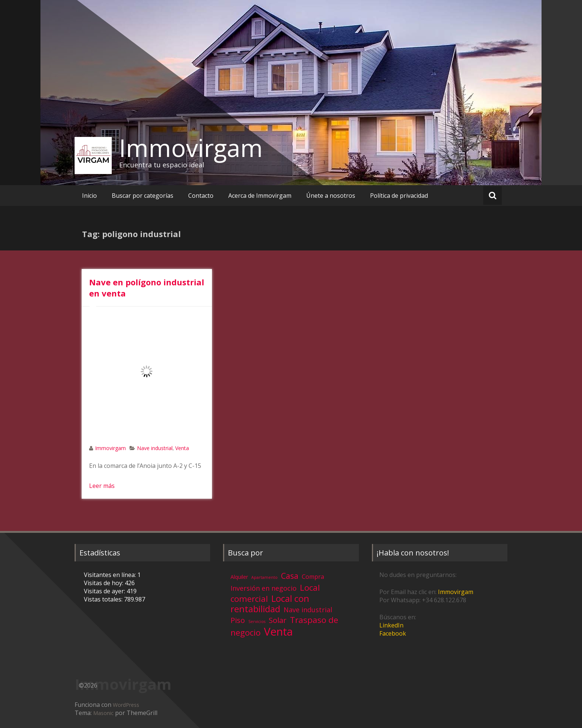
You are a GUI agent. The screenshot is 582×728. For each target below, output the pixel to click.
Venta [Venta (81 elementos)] (278, 632)
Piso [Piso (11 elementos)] (238, 620)
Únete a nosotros (331, 196)
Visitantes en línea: (111, 575)
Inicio (89, 196)
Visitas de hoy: (104, 583)
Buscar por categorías (143, 196)
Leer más (102, 486)
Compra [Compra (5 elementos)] (313, 577)
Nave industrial (155, 448)
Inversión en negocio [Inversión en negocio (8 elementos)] (264, 588)
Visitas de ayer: (105, 591)
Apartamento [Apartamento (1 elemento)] (264, 577)
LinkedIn (391, 625)
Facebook (393, 633)
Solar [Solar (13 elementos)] (278, 620)
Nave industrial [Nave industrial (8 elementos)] (308, 610)
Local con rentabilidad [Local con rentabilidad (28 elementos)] (270, 604)
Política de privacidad (399, 196)
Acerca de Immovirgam (260, 196)
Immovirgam (191, 148)
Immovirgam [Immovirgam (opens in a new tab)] (456, 592)
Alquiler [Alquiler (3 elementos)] (239, 577)
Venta (182, 448)
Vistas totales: (104, 599)
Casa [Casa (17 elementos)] (290, 576)
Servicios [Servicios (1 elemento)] (257, 622)
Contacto (201, 196)
